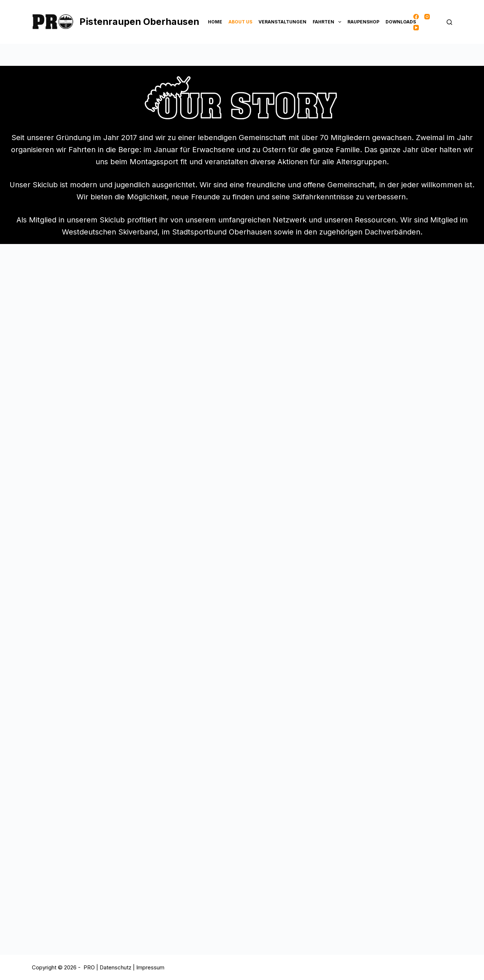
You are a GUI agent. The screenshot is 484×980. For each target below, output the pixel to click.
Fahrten (328, 22)
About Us (240, 22)
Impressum (150, 967)
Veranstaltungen (282, 22)
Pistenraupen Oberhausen (139, 22)
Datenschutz (116, 967)
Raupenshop (363, 22)
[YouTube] (416, 28)
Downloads (401, 22)
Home (215, 22)
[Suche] (449, 22)
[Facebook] (416, 17)
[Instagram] (427, 17)
